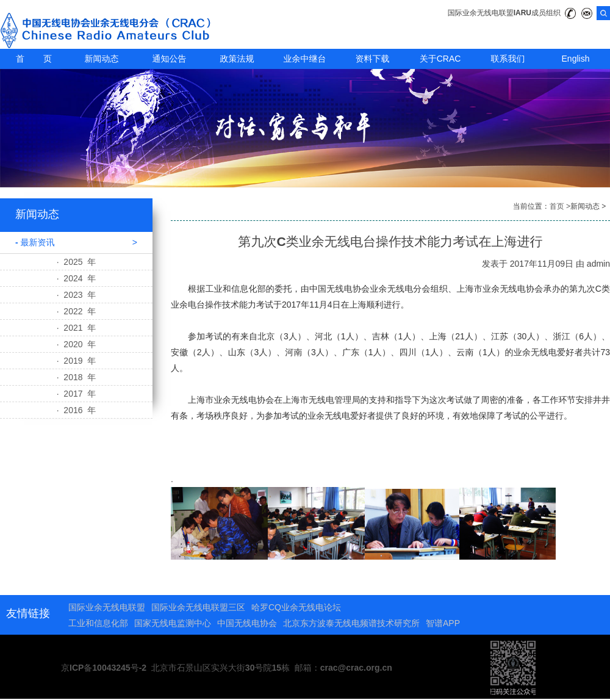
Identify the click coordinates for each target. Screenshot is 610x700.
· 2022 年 (77, 311)
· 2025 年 (77, 262)
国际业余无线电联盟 (107, 607)
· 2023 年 (77, 295)
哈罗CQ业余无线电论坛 (296, 607)
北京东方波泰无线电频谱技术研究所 (351, 623)
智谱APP (443, 623)
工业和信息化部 (98, 623)
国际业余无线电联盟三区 (198, 607)
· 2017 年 (77, 394)
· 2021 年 (77, 328)
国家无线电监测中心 (173, 623)
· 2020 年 (77, 344)
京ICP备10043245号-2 (104, 668)
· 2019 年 (77, 361)
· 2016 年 (77, 410)
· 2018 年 (77, 377)
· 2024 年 (77, 278)
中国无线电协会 (247, 623)
